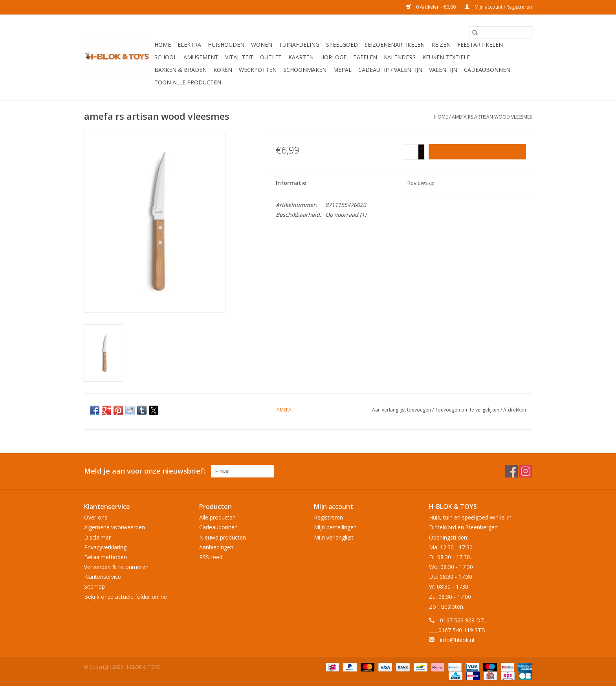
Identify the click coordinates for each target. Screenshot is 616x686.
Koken (223, 70)
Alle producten (217, 517)
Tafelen (365, 57)
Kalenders (400, 57)
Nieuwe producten (223, 537)
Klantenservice (103, 577)
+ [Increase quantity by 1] (422, 148)
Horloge (333, 57)
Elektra (189, 45)
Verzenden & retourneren (116, 567)
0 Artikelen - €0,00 (432, 7)
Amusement (201, 57)
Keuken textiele (446, 57)
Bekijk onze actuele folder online (126, 597)
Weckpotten (258, 70)
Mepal (342, 70)
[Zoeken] (500, 33)
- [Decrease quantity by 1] (422, 155)
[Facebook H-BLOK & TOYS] (511, 471)
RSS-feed (211, 557)
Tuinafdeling (299, 45)
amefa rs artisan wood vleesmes (492, 117)
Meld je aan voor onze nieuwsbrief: (145, 471)
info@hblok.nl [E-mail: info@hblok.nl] (457, 640)
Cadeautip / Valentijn (390, 70)
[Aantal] (411, 152)
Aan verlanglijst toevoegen (402, 410)
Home (163, 45)
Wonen (262, 45)
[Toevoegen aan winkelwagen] (477, 152)
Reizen (441, 45)
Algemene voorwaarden (115, 527)
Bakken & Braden (181, 70)
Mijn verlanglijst (334, 537)
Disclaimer (97, 537)
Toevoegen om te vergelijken (468, 410)
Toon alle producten (188, 82)
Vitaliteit (239, 57)
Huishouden (226, 45)
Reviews (421, 183)
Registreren (328, 517)
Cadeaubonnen (487, 70)
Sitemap (94, 586)
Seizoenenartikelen (395, 45)
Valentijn (443, 70)
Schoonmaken (305, 70)
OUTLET (271, 57)
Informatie (291, 183)
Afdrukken (515, 410)
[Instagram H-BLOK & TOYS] (526, 471)
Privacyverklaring (105, 547)
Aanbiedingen (216, 547)
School (166, 57)
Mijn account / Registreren (498, 7)
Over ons (96, 517)
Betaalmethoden (105, 557)
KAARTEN (301, 57)
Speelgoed (342, 45)
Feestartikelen (480, 45)
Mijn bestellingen (335, 527)
